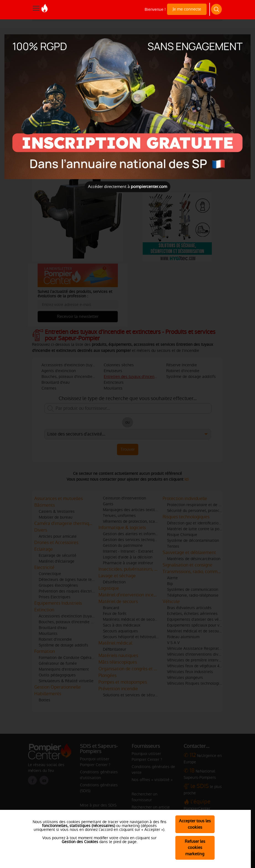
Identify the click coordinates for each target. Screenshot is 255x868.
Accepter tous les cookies (195, 824)
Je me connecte (187, 9)
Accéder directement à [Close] (128, 186)
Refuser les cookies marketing (195, 848)
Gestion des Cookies (80, 842)
